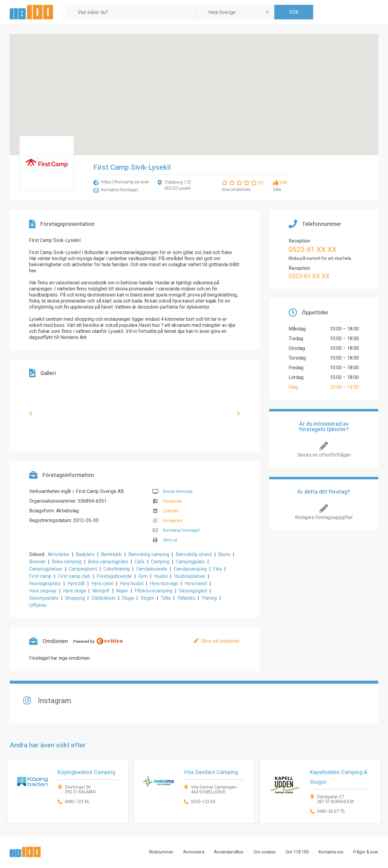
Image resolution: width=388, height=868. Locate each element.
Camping (160, 562)
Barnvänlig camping (149, 554)
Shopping (75, 598)
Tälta (166, 598)
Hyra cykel (102, 583)
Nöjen (122, 591)
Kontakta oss (331, 852)
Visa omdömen (236, 189)
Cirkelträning (117, 569)
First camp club (74, 576)
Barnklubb (111, 554)
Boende (37, 562)
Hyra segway (43, 591)
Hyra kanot (196, 583)
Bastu (224, 554)
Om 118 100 (297, 852)
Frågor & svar (366, 852)
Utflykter (38, 605)
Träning (209, 598)
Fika (217, 569)
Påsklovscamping (154, 591)
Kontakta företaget (120, 190)
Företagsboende (114, 576)
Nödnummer (161, 852)
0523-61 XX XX (313, 250)
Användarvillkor (229, 852)
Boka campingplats (108, 562)
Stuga (128, 598)
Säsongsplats (44, 598)
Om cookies (265, 852)
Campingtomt (83, 569)
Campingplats (190, 562)
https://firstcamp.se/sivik (125, 182)
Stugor (147, 598)
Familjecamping (190, 569)
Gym (143, 576)
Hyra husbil (132, 583)
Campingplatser (46, 569)
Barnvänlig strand (194, 554)
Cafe (140, 562)
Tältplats (186, 598)
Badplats (85, 554)
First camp (40, 576)
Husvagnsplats (45, 583)
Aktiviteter (59, 554)
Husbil (161, 576)
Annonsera (194, 852)
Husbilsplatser (190, 576)
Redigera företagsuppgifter (324, 517)
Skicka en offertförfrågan (324, 455)
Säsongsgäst (193, 591)
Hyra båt (76, 583)
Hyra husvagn (164, 583)
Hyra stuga (74, 591)
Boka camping (67, 562)
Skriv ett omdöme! (221, 641)
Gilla (277, 189)
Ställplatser (103, 598)
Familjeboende (152, 569)
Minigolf (101, 591)
